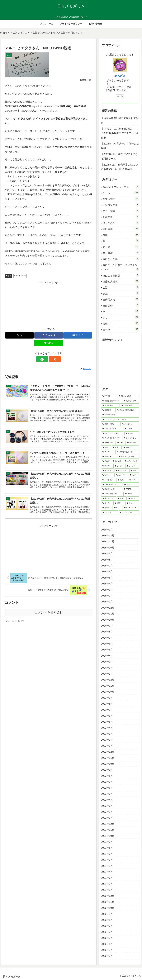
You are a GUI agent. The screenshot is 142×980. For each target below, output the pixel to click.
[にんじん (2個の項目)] (110, 512)
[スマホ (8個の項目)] (132, 433)
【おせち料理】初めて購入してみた (120, 120)
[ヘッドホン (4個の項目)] (109, 480)
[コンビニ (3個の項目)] (131, 485)
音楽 (8, 276)
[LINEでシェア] (49, 343)
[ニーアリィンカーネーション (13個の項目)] (120, 419)
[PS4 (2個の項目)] (118, 508)
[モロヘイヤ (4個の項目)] (122, 471)
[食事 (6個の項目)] (117, 447)
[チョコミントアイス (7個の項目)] (112, 438)
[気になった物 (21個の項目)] (131, 401)
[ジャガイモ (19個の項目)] (129, 406)
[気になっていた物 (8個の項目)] (113, 433)
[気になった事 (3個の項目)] (112, 489)
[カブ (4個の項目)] (134, 475)
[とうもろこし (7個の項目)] (131, 438)
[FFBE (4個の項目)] (134, 480)
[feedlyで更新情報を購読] (45, 359)
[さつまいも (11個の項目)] (130, 424)
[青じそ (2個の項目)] (133, 499)
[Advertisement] (49, 304)
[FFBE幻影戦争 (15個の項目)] (120, 415)
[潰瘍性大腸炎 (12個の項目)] (111, 424)
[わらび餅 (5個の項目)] (118, 461)
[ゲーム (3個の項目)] (131, 494)
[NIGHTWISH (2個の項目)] (131, 508)
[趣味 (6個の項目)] (106, 447)
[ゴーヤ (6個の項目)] (108, 452)
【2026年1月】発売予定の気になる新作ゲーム (119, 156)
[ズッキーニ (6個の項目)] (109, 457)
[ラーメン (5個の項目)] (132, 466)
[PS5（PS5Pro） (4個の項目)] (112, 485)
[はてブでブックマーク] (78, 335)
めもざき (120, 76)
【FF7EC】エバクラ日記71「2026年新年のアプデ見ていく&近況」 (120, 133)
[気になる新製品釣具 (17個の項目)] (127, 410)
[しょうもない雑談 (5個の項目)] (128, 457)
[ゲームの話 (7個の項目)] (108, 443)
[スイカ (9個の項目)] (131, 429)
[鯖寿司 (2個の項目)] (107, 508)
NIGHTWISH (20, 276)
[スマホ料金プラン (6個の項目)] (127, 452)
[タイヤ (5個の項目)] (107, 466)
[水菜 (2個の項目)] (122, 499)
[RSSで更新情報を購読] (52, 359)
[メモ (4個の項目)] (134, 471)
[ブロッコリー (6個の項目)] (130, 447)
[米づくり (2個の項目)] (132, 503)
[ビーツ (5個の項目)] (119, 466)
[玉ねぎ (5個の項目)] (106, 461)
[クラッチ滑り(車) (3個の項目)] (112, 494)
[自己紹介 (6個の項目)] (132, 443)
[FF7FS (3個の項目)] (131, 489)
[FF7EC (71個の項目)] (109, 396)
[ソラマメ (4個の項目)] (108, 475)
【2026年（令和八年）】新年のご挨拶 (120, 146)
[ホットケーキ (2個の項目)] (129, 512)
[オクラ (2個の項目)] (107, 503)
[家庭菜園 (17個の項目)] (108, 410)
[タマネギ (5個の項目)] (108, 471)
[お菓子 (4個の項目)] (122, 480)
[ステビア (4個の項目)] (122, 475)
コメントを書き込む (49, 614)
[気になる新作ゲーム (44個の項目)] (112, 401)
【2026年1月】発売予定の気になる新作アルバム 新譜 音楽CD (119, 167)
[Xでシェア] (19, 335)
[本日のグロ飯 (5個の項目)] (131, 461)
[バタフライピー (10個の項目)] (112, 429)
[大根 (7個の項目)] (121, 443)
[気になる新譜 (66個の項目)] (128, 396)
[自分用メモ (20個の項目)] (110, 406)
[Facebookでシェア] (49, 335)
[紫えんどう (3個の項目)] (109, 499)
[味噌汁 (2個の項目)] (119, 503)
